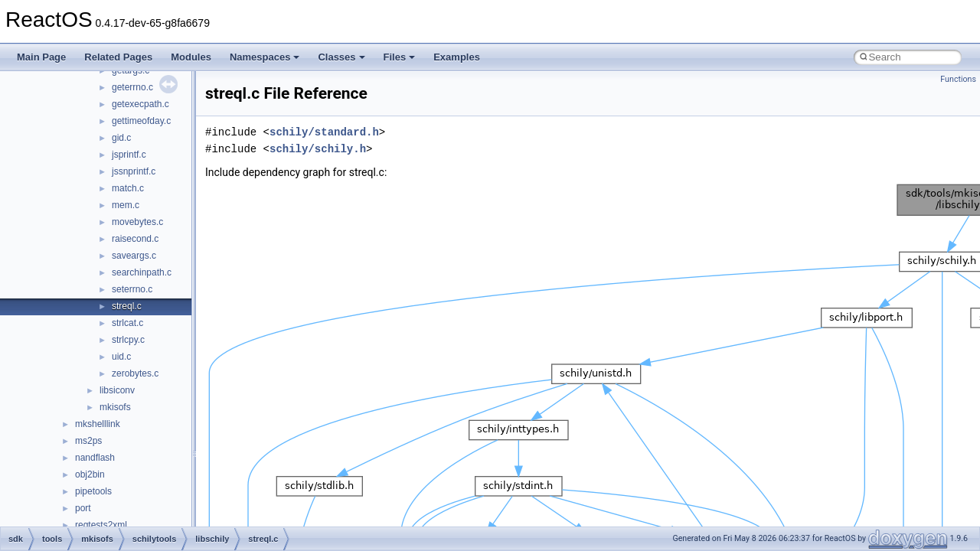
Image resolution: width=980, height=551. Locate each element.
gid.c (121, 138)
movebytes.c (137, 222)
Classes (341, 57)
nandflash (95, 458)
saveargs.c (134, 256)
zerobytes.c (135, 373)
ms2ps (88, 441)
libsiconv (117, 390)
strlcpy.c (128, 340)
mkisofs (115, 407)
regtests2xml (101, 525)
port (83, 508)
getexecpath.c (140, 104)
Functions (958, 79)
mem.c (126, 205)
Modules (191, 57)
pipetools (93, 491)
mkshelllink (98, 424)
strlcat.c (127, 323)
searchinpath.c (142, 272)
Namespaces (265, 57)
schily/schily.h (318, 149)
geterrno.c (132, 87)
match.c (128, 188)
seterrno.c (132, 289)
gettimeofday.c (141, 121)
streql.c (127, 306)
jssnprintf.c (134, 171)
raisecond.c (135, 239)
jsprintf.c (129, 155)
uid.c (121, 357)
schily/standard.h (324, 132)
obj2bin (90, 474)
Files (400, 57)
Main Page (41, 57)
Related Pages (118, 57)
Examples (457, 57)
